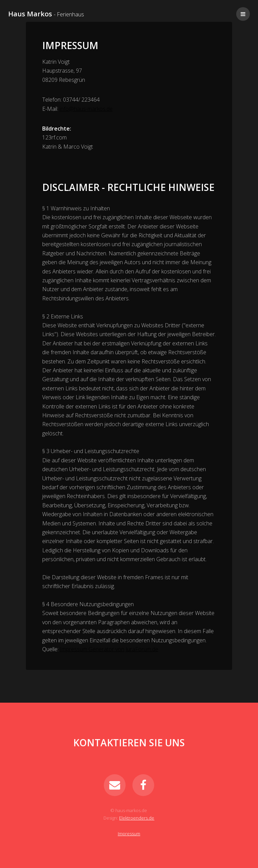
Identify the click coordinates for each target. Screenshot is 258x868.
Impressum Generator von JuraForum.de (109, 649)
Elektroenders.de (137, 818)
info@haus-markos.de (86, 109)
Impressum (129, 834)
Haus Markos (46, 14)
